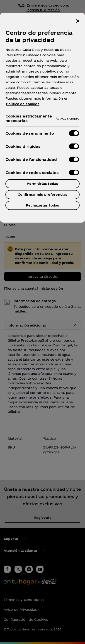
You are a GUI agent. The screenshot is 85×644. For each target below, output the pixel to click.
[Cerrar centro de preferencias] (78, 21)
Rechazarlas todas (42, 205)
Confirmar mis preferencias (43, 194)
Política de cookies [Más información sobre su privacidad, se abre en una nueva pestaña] (23, 104)
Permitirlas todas (42, 184)
